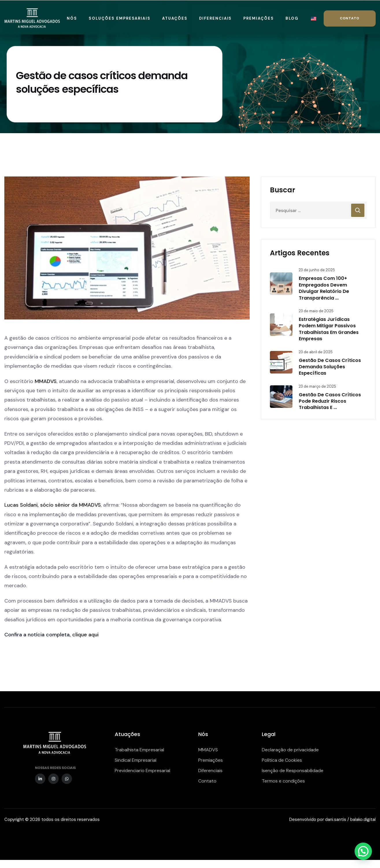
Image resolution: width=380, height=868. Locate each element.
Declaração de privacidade (290, 750)
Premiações (211, 760)
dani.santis (336, 819)
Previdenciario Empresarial (142, 771)
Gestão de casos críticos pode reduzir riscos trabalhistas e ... (330, 401)
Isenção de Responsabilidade (293, 771)
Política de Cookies (282, 760)
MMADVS (46, 381)
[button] (363, 851)
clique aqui (85, 635)
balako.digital (363, 819)
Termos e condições (283, 781)
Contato (207, 781)
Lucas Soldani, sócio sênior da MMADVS (53, 505)
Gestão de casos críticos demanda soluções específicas (330, 367)
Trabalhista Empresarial (139, 750)
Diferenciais (210, 771)
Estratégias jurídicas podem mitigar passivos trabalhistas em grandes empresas (329, 329)
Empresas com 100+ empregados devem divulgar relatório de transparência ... (324, 288)
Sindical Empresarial (136, 760)
